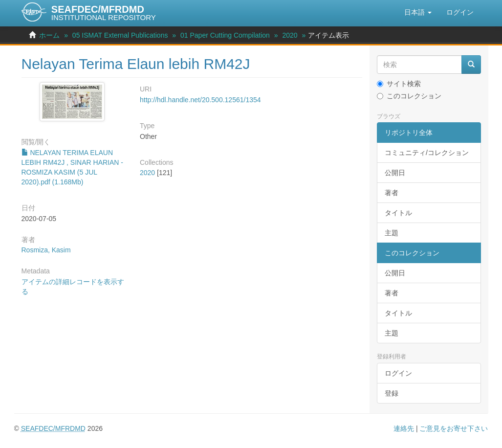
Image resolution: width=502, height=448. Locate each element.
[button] (418, 12)
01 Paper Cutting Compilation (225, 35)
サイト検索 (399, 84)
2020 (290, 35)
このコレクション (409, 96)
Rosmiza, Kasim (46, 250)
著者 (392, 193)
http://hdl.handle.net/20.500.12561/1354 (200, 100)
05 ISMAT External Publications (120, 35)
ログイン (398, 373)
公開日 (395, 173)
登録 (392, 393)
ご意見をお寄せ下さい (454, 428)
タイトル (398, 213)
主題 (392, 233)
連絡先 (404, 428)
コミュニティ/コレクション (427, 153)
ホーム (49, 35)
